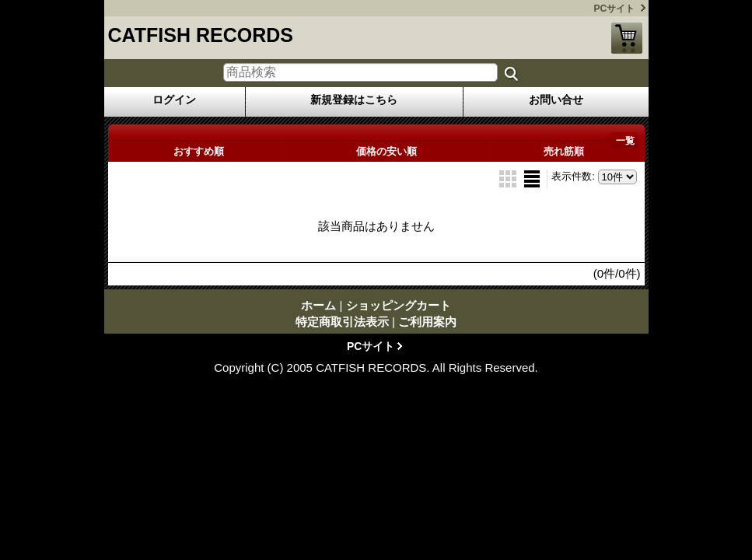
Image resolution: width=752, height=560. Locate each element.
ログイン (174, 100)
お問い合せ (556, 100)
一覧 (625, 141)
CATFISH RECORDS (201, 35)
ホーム (318, 305)
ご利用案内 (427, 322)
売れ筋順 (564, 151)
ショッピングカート (627, 38)
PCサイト (615, 9)
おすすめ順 (199, 151)
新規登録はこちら (354, 100)
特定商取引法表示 (342, 322)
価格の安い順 (386, 151)
